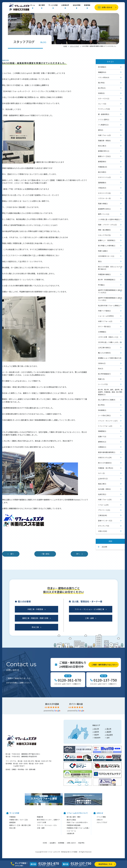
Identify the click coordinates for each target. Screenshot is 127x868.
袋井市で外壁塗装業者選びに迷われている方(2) (110, 291)
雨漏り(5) (101, 379)
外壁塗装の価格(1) (104, 274)
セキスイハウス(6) (104, 193)
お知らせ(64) (103, 531)
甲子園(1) (101, 285)
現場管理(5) (102, 431)
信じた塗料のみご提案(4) (107, 400)
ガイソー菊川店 (76, 704)
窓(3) (100, 261)
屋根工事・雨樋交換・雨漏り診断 (35, 618)
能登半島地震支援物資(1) (107, 452)
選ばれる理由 (71, 820)
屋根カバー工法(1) (104, 156)
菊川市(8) (101, 83)
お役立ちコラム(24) (105, 457)
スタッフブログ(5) (104, 235)
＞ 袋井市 (96, 732)
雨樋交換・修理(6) (104, 141)
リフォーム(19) (103, 505)
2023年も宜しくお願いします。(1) (110, 342)
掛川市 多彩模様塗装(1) (107, 280)
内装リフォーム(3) (104, 135)
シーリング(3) (103, 384)
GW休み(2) (102, 363)
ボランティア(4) (104, 526)
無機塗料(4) (102, 72)
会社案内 (53, 843)
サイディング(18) (104, 109)
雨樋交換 (40, 817)
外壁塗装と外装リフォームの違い (78, 828)
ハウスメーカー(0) (104, 198)
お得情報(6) (102, 332)
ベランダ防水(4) (104, 77)
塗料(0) (101, 130)
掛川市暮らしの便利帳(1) (107, 246)
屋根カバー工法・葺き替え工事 (20, 825)
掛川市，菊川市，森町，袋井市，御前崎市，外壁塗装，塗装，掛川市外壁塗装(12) (110, 392)
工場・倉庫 (89, 618)
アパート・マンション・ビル (47, 825)
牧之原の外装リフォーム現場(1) (109, 306)
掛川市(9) (101, 405)
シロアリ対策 (41, 822)
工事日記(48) (103, 515)
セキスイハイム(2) (104, 177)
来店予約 (81, 843)
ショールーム (71, 831)
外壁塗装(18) (103, 167)
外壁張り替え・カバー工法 (19, 820)
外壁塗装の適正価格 (74, 825)
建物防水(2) (102, 442)
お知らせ (100, 820)
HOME (65, 46)
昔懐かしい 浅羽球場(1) (107, 240)
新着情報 (87, 5)
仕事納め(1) (102, 447)
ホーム (33, 5)
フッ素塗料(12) (103, 125)
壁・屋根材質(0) (104, 114)
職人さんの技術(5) (104, 353)
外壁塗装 (12, 817)
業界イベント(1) (104, 214)
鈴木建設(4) (102, 67)
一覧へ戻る (45, 554)
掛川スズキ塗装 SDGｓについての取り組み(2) (110, 268)
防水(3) (101, 369)
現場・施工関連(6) (104, 230)
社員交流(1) (102, 494)
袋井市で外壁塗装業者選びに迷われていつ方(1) (110, 299)
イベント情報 (101, 817)
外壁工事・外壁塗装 (35, 609)
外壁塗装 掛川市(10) (106, 468)
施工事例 (42, 5)
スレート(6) (102, 104)
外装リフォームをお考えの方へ (77, 822)
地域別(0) (101, 93)
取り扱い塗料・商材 (74, 817)
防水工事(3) (102, 146)
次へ (78, 554)
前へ (12, 554)
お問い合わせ (107, 7)
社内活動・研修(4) (104, 489)
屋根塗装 (12, 822)
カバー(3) (101, 473)
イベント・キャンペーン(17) (108, 421)
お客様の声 (65, 5)
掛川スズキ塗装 (52, 704)
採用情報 (61, 843)
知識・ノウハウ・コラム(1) (107, 225)
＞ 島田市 (108, 732)
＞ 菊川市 (108, 729)
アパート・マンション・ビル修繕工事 (89, 609)
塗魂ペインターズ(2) (105, 521)
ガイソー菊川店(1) (104, 326)
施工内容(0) (102, 172)
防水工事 (35, 627)
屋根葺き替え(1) (104, 151)
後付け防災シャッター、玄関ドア (48, 820)
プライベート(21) (104, 510)
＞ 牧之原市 (109, 735)
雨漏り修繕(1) (103, 204)
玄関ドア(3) (102, 436)
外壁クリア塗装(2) (104, 311)
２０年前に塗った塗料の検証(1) (109, 219)
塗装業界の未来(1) (104, 209)
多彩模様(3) (102, 410)
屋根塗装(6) (102, 162)
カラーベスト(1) (104, 99)
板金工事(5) (102, 484)
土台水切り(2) (103, 479)
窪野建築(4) (102, 183)
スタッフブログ (74, 46)
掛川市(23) (102, 88)
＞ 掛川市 (96, 729)
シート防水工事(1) (104, 415)
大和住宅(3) (102, 188)
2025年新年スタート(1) (106, 256)
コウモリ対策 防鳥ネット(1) (108, 337)
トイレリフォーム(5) (105, 426)
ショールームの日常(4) (106, 316)
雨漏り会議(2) (103, 251)
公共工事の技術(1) (104, 348)
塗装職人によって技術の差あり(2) (110, 358)
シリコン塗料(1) (104, 119)
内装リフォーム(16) (105, 499)
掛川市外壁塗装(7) (104, 374)
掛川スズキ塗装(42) (105, 463)
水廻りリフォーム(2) (105, 321)
